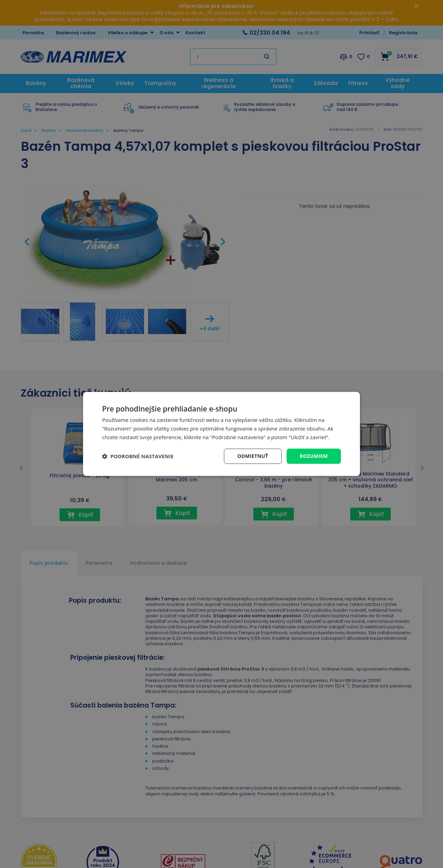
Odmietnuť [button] (253, 456)
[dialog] (221, 434)
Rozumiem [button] (314, 456)
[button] (138, 456)
